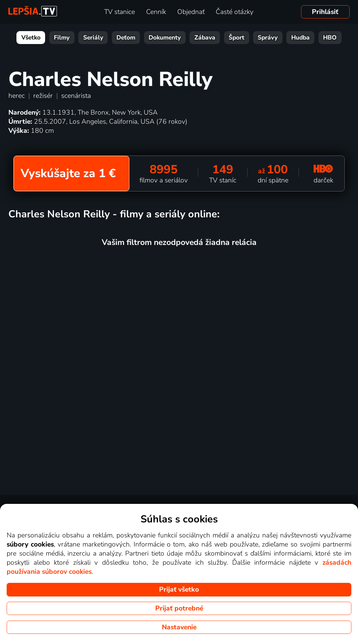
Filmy (62, 38)
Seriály (93, 38)
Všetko (31, 38)
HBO (330, 38)
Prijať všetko (179, 589)
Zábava (205, 38)
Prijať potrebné (179, 608)
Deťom (126, 38)
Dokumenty (165, 38)
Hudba (300, 38)
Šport (237, 38)
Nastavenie (179, 627)
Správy (268, 38)
